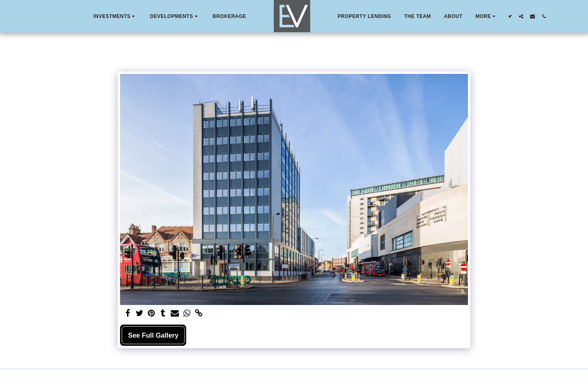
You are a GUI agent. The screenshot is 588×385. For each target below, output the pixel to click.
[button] (115, 16)
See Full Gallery (153, 335)
